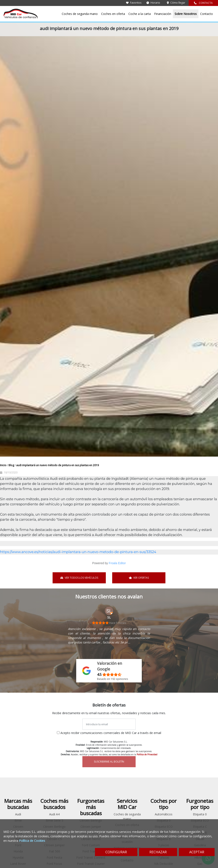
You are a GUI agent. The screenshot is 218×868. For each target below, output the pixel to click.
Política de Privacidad (147, 754)
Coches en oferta (113, 14)
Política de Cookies (32, 841)
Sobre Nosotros (186, 14)
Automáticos (164, 814)
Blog (12, 465)
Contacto (207, 14)
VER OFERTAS (139, 578)
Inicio (4, 465)
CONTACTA (203, 3)
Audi (18, 814)
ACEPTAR (197, 852)
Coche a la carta (140, 14)
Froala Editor (117, 563)
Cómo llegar (176, 3)
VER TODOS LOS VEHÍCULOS (79, 578)
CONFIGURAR (116, 852)
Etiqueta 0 (200, 814)
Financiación (163, 14)
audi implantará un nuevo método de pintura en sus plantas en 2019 (57, 465)
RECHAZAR (158, 852)
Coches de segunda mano (80, 14)
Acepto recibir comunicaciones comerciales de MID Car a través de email (111, 733)
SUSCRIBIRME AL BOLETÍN (109, 762)
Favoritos (134, 3)
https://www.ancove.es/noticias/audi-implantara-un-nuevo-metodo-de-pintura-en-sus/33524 (78, 552)
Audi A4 (54, 814)
